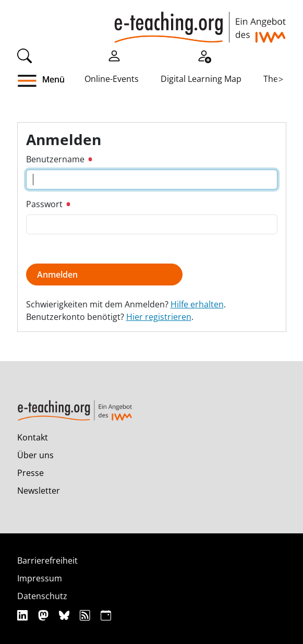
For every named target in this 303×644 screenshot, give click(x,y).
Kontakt (33, 437)
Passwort (48, 204)
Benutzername (59, 159)
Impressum (40, 578)
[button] (35, 81)
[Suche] (25, 55)
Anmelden (57, 275)
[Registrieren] (204, 55)
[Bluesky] (65, 615)
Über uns (35, 455)
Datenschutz (42, 596)
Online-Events (112, 79)
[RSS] (86, 615)
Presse (31, 473)
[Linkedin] (24, 615)
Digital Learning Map (201, 79)
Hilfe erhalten (197, 304)
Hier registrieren (159, 317)
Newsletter (39, 491)
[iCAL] (106, 615)
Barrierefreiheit (47, 560)
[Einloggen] (114, 55)
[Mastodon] (45, 615)
